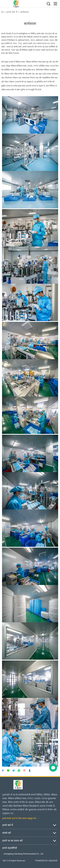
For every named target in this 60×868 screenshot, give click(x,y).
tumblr (30, 771)
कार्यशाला (24, 12)
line (8, 771)
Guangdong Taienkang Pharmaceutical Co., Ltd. (24, 854)
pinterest (24, 771)
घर (2, 12)
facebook (3, 771)
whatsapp (19, 771)
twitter (14, 771)
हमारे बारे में (12, 12)
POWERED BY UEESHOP (46, 861)
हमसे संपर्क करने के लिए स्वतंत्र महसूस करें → (21, 818)
